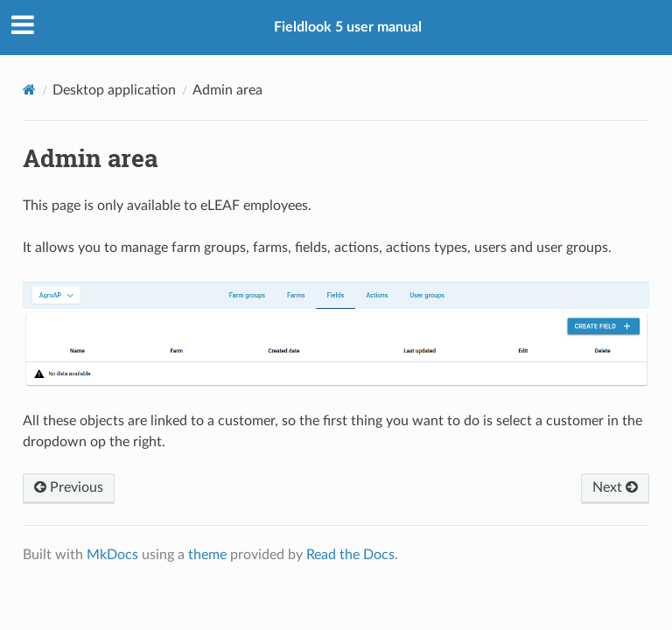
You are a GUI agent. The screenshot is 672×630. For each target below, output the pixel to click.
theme (207, 555)
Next (615, 487)
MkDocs (112, 555)
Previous (69, 487)
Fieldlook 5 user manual (348, 27)
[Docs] (29, 90)
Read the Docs (350, 555)
